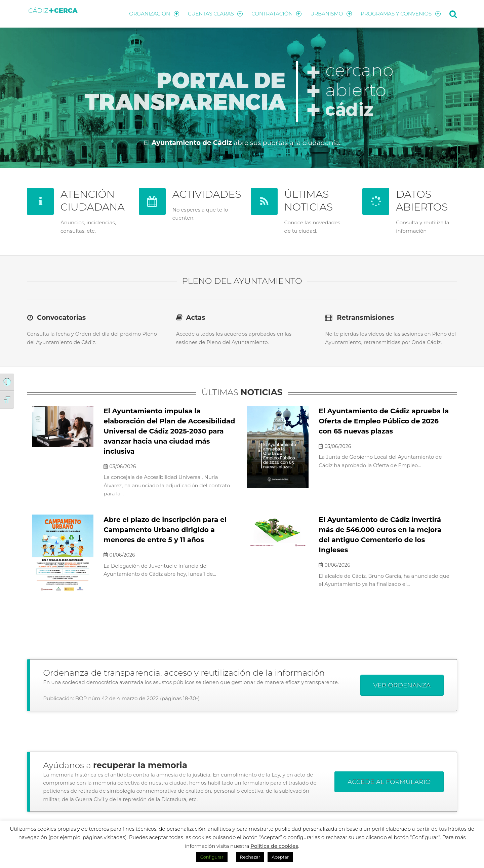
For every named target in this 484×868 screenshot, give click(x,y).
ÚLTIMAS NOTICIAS (309, 201)
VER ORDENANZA (402, 685)
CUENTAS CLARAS (215, 14)
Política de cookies (274, 846)
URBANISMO (331, 14)
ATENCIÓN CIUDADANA (93, 201)
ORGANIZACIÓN (154, 14)
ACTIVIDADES (207, 194)
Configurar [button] (212, 857)
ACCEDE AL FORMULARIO (389, 782)
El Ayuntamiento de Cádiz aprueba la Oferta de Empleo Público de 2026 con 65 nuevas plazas (384, 421)
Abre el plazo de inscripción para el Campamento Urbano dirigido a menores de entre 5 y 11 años (165, 530)
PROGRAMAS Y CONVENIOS (401, 14)
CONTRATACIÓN (276, 14)
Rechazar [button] (250, 857)
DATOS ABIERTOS (422, 201)
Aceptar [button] (280, 857)
